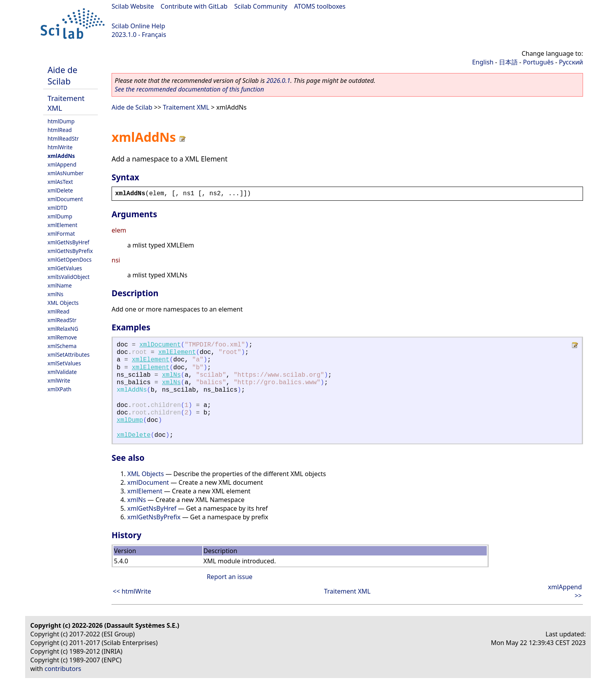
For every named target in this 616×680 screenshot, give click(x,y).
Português (538, 62)
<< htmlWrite (132, 591)
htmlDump (61, 121)
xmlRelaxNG (63, 329)
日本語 (508, 62)
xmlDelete (60, 190)
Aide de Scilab (62, 75)
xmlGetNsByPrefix (70, 251)
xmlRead (59, 311)
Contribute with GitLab (194, 6)
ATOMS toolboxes (320, 6)
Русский (571, 62)
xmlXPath (60, 389)
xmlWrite (59, 380)
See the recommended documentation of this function (189, 89)
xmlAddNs (61, 156)
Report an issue (229, 577)
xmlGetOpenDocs (70, 259)
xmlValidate (62, 372)
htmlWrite (60, 147)
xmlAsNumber (66, 173)
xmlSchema (62, 346)
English (483, 62)
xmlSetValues (64, 363)
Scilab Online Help (138, 26)
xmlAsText (60, 182)
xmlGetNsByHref (68, 242)
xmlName (60, 285)
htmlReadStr (63, 138)
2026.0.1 (278, 81)
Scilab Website (133, 6)
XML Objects (63, 303)
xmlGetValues (65, 268)
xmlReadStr (62, 320)
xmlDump (60, 216)
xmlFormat (61, 234)
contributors (63, 669)
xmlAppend (62, 164)
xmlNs (55, 294)
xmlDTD (57, 208)
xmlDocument (65, 199)
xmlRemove (62, 337)
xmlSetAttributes (69, 355)
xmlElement (62, 225)
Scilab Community (261, 6)
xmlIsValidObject (69, 277)
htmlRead (60, 130)
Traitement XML (186, 107)
